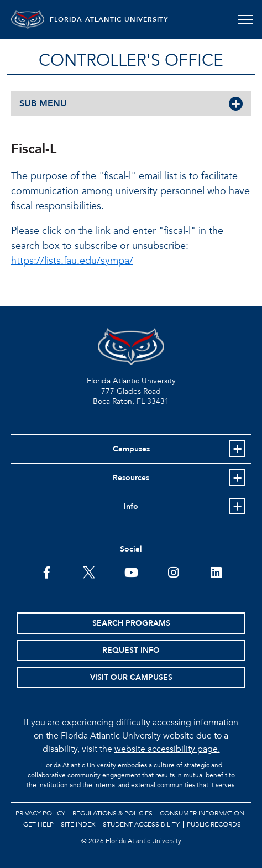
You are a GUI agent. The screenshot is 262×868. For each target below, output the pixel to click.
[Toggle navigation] (245, 19)
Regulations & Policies (112, 813)
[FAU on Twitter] (89, 571)
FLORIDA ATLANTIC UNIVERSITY (109, 19)
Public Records (214, 824)
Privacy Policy (40, 813)
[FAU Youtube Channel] (131, 571)
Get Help (38, 824)
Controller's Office (131, 61)
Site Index (78, 824)
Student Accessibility (141, 824)
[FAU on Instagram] (173, 571)
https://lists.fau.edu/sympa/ (72, 261)
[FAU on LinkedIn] (216, 571)
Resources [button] (131, 478)
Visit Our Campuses (131, 677)
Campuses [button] (131, 449)
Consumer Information (202, 813)
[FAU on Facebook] (47, 571)
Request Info (131, 650)
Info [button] (131, 506)
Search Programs (131, 623)
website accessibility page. (167, 749)
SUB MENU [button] (43, 103)
